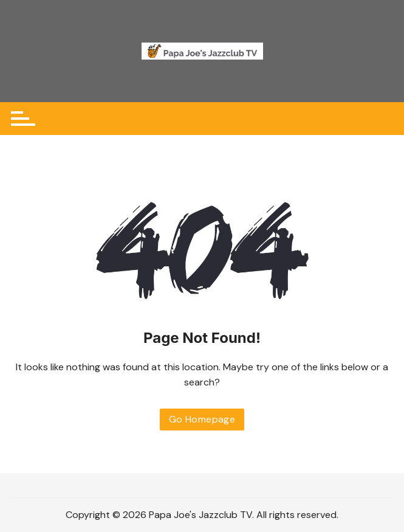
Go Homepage (202, 419)
